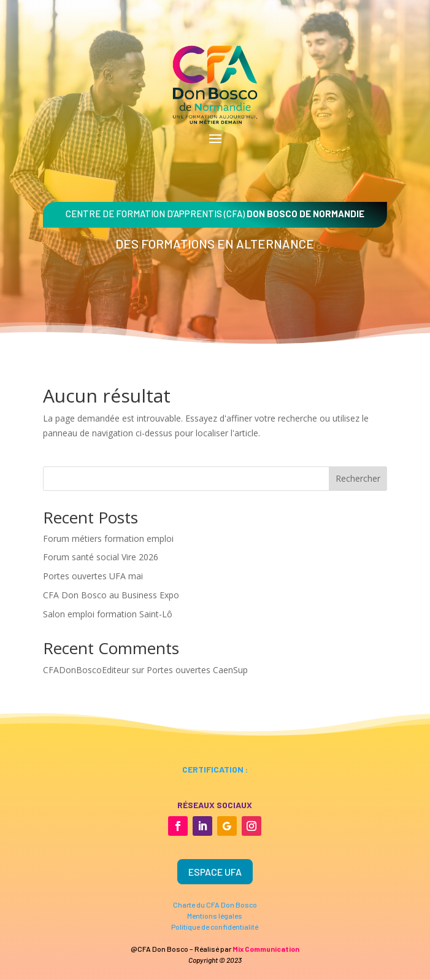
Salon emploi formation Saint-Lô (108, 614)
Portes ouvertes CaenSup (197, 670)
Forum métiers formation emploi (108, 538)
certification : (215, 769)
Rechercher (358, 478)
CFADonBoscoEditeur (86, 670)
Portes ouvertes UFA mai (93, 576)
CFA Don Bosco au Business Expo (111, 595)
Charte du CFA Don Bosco (215, 905)
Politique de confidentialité (215, 927)
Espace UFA (215, 872)
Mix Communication (266, 949)
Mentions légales (215, 916)
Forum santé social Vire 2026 (101, 557)
